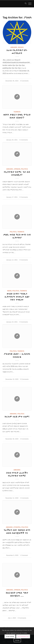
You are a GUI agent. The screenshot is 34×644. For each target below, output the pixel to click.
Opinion (17, 169)
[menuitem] (25, 4)
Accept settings (10, 636)
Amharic (14, 47)
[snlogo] (14, 4)
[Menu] (29, 4)
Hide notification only (23, 636)
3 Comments (24, 439)
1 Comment (24, 555)
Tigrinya (17, 112)
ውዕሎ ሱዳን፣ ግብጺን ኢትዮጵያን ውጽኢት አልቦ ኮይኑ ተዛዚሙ (17, 297)
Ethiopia (17, 527)
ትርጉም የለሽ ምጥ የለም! (17, 417)
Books (21, 47)
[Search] (25, 4)
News (9, 291)
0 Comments (24, 81)
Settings (17, 640)
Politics (24, 169)
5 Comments (24, 140)
